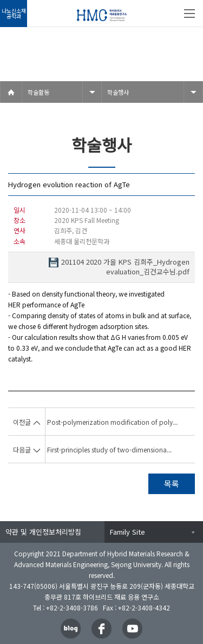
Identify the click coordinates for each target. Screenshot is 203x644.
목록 (172, 484)
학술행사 (118, 92)
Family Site (127, 532)
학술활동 (38, 92)
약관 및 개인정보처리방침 (43, 532)
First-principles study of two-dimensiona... (109, 449)
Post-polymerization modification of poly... (112, 422)
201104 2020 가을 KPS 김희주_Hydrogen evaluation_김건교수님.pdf (125, 267)
